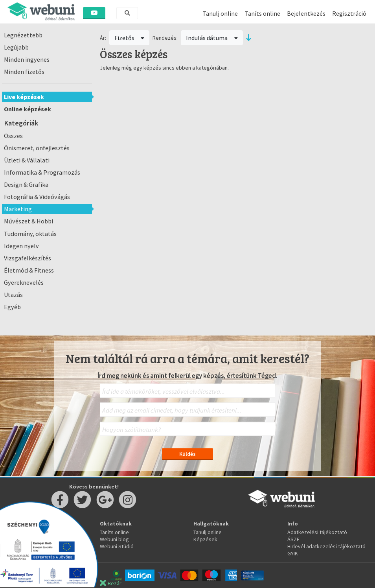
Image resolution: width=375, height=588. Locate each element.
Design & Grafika (26, 184)
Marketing (18, 209)
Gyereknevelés (24, 282)
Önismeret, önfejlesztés (37, 148)
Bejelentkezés (306, 13)
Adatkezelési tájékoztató (317, 532)
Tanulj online (220, 13)
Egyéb (12, 307)
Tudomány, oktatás (30, 234)
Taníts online (262, 13)
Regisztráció (349, 13)
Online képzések (28, 109)
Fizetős (130, 38)
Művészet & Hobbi (28, 221)
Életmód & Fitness (29, 270)
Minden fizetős (24, 72)
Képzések (205, 539)
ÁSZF (293, 539)
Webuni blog (114, 539)
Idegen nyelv (21, 246)
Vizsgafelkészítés (28, 258)
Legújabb (16, 47)
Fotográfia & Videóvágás (37, 197)
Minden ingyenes (27, 59)
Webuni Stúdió (117, 546)
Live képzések (24, 97)
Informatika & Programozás (42, 172)
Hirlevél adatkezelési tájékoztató (326, 546)
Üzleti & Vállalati (27, 160)
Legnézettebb (23, 35)
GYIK (293, 553)
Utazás (13, 295)
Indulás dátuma (212, 38)
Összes (13, 136)
